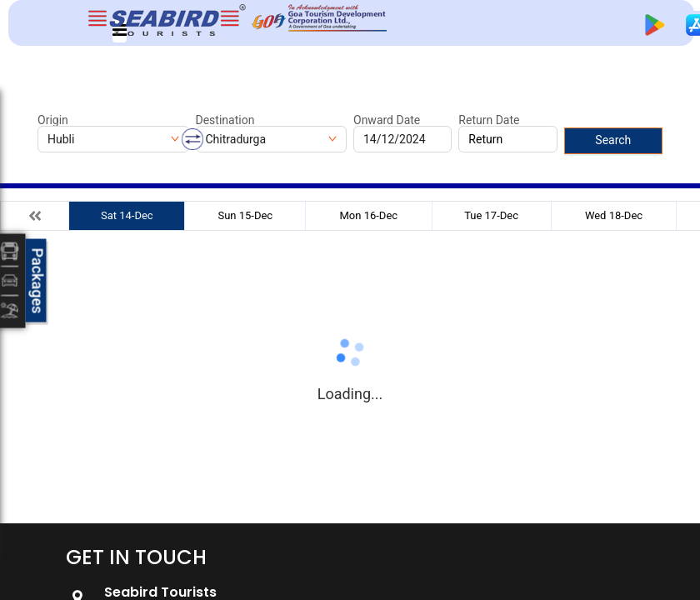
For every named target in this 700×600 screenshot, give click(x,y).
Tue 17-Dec (491, 215)
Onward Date (387, 120)
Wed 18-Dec (614, 215)
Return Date (489, 120)
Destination (225, 120)
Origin (53, 120)
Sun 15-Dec (245, 215)
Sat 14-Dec (127, 215)
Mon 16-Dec (369, 215)
